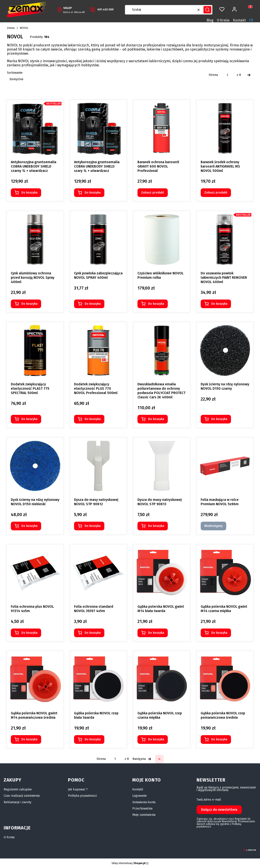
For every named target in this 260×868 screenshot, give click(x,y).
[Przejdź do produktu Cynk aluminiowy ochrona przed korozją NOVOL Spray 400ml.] (35, 239)
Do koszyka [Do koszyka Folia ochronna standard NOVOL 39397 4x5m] (93, 633)
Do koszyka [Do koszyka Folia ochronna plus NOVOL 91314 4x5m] (29, 633)
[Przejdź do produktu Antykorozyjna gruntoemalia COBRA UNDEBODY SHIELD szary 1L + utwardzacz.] (98, 128)
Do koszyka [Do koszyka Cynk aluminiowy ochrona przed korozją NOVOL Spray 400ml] (29, 304)
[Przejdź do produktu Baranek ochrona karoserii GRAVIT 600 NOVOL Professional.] (162, 128)
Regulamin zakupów (18, 789)
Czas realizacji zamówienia (22, 796)
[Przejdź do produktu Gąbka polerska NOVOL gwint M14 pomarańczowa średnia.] (35, 679)
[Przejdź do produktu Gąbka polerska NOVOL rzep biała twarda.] (98, 679)
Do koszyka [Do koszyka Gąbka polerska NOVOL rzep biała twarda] (93, 739)
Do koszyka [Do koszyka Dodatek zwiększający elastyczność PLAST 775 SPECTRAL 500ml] (29, 419)
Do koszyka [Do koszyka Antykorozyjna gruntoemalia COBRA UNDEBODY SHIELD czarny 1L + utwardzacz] (29, 193)
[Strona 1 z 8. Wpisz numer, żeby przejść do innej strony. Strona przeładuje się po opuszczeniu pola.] (227, 75)
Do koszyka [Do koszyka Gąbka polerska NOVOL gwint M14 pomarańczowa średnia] (29, 739)
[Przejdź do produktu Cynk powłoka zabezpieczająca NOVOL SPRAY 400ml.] (98, 239)
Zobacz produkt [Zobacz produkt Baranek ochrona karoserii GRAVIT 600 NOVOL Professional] (153, 193)
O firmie (223, 20)
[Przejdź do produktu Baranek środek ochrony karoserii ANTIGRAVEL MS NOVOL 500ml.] (225, 128)
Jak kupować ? (78, 789)
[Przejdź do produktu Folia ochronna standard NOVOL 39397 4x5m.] (98, 573)
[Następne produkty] (142, 759)
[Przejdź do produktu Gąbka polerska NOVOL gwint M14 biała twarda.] (162, 573)
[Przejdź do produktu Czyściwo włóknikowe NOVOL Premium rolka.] (162, 239)
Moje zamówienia (144, 815)
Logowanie (140, 796)
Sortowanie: (15, 73)
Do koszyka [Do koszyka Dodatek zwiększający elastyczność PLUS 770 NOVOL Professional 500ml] (93, 419)
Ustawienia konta (144, 802)
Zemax (11, 28)
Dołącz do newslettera (219, 810)
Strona (213, 75)
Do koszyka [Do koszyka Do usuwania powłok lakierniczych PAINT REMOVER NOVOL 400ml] (219, 304)
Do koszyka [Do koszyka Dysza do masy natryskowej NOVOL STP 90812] (93, 526)
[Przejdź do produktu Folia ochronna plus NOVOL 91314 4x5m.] (35, 573)
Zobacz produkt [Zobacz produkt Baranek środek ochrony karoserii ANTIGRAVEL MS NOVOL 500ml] (216, 193)
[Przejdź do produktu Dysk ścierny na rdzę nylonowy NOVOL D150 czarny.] (225, 350)
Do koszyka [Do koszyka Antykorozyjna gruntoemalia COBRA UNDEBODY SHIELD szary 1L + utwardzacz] (93, 193)
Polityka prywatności (82, 796)
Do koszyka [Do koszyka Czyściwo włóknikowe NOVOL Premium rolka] (156, 304)
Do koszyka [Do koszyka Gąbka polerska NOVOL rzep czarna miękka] (156, 739)
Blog (210, 20)
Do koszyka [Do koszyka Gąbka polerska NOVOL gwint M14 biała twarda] (156, 633)
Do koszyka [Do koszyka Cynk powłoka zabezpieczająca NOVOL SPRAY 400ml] (93, 304)
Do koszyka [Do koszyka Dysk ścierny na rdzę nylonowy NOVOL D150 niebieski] (29, 526)
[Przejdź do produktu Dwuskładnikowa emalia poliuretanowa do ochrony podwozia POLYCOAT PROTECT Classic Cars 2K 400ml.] (162, 350)
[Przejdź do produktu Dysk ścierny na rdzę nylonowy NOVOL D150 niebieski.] (35, 466)
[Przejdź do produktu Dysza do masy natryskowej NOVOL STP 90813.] (162, 466)
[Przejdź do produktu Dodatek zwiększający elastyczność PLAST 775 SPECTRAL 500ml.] (35, 350)
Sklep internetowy (128, 863)
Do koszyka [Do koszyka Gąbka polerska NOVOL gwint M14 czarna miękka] (219, 633)
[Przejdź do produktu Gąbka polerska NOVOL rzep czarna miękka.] (162, 679)
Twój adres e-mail (209, 800)
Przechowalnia (142, 809)
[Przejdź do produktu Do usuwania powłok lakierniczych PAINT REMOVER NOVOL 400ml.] (225, 239)
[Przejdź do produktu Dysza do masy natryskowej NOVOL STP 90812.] (98, 466)
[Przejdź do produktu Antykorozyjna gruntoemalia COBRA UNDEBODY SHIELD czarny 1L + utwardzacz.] (35, 128)
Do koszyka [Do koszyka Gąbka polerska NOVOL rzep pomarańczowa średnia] (219, 739)
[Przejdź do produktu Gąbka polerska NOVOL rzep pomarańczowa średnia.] (225, 679)
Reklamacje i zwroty (18, 802)
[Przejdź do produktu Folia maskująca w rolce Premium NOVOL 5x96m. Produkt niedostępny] (225, 466)
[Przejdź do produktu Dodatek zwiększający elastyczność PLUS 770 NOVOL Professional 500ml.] (98, 350)
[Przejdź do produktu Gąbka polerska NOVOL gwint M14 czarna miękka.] (225, 573)
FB (251, 20)
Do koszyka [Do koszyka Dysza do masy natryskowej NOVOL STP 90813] (156, 526)
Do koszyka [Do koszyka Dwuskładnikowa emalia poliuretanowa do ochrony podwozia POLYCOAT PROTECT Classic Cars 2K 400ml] (156, 419)
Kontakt (239, 20)
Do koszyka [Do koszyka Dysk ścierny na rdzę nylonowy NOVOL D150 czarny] (219, 419)
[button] (207, 10)
